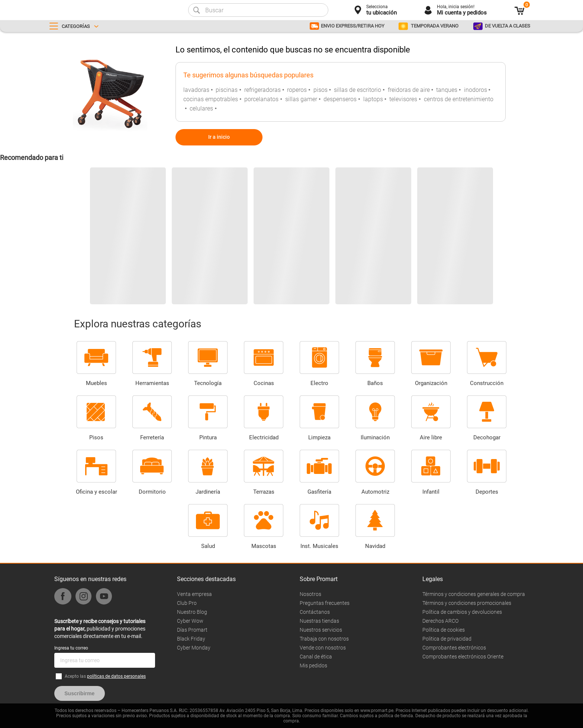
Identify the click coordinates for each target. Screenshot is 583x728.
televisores (403, 99)
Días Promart (192, 630)
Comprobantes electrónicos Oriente (463, 657)
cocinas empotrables (211, 99)
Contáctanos (315, 612)
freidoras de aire (409, 90)
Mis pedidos (313, 666)
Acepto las (105, 676)
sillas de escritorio (357, 90)
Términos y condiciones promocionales (467, 603)
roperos (297, 90)
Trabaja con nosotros (324, 639)
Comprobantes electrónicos (454, 648)
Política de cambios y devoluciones (462, 612)
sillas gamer (301, 99)
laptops (373, 99)
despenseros (340, 99)
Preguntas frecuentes (325, 603)
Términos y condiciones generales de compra (474, 594)
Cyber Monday (194, 648)
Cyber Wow (190, 621)
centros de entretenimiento (459, 99)
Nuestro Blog (192, 612)
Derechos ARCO (440, 621)
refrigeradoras (262, 90)
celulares (201, 108)
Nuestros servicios (321, 630)
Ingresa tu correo (71, 648)
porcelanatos (261, 99)
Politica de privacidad (447, 639)
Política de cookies (444, 630)
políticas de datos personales (116, 676)
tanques (447, 90)
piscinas (227, 90)
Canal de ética (316, 657)
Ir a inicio (219, 137)
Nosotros (310, 594)
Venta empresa (194, 594)
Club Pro (187, 603)
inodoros (476, 90)
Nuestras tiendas (319, 621)
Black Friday (191, 639)
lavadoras (196, 90)
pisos (321, 90)
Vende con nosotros (323, 648)
